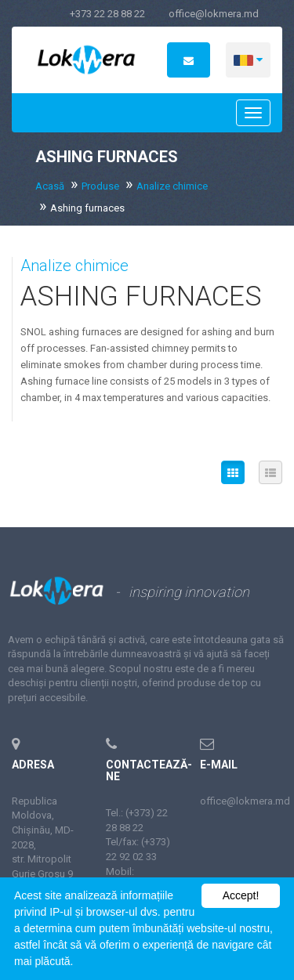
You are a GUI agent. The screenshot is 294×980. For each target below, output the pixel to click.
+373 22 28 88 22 (107, 14)
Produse (100, 186)
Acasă (50, 186)
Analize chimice (172, 186)
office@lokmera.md (214, 14)
